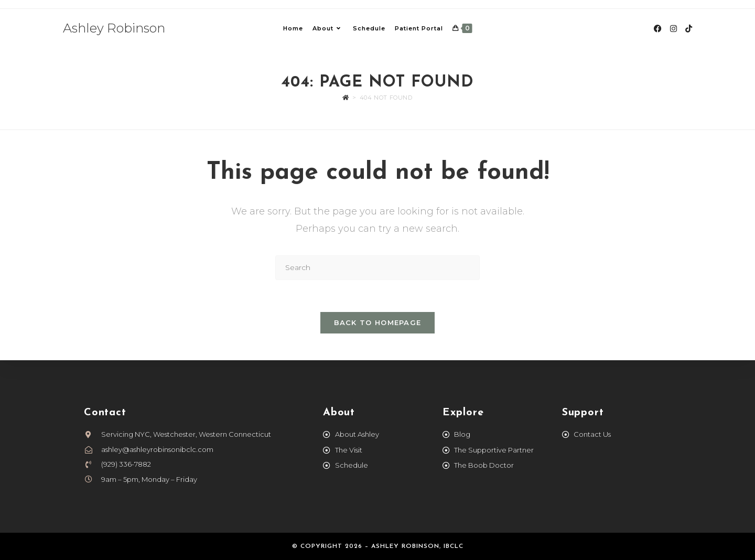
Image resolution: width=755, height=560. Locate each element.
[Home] (346, 98)
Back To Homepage (378, 322)
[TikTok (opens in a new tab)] (689, 29)
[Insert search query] (377, 268)
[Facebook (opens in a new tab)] (658, 29)
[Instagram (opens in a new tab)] (673, 29)
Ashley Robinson (114, 28)
